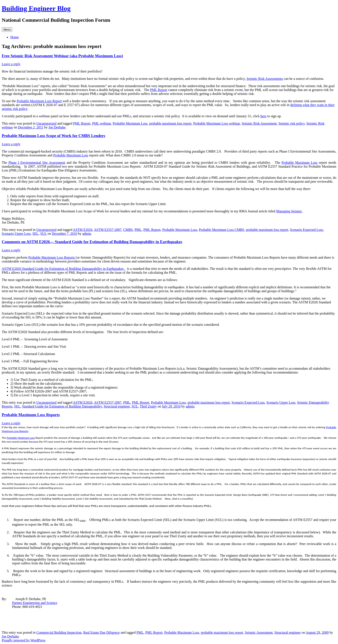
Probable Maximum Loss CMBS (222, 230)
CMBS (128, 230)
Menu (7, 30)
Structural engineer (117, 406)
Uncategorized (46, 123)
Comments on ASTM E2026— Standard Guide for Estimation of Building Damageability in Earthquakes (92, 242)
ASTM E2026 (83, 230)
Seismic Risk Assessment (259, 123)
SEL (35, 234)
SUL (44, 234)
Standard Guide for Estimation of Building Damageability (62, 406)
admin (87, 234)
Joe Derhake (57, 127)
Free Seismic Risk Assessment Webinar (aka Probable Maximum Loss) (62, 56)
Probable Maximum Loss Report (39, 101)
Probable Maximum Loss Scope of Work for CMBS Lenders (53, 136)
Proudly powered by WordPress (23, 640)
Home (15, 37)
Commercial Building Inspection (59, 632)
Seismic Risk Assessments (265, 79)
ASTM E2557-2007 (108, 230)
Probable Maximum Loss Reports (52, 257)
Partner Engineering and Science (35, 603)
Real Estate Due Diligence (101, 632)
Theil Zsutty (148, 406)
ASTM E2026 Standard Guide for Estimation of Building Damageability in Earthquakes (63, 269)
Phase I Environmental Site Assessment (37, 163)
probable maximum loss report (170, 123)
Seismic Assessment (259, 632)
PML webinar (101, 123)
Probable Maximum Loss (130, 123)
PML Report (159, 90)
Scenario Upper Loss (16, 234)
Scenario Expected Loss (307, 230)
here (263, 116)
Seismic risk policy (292, 123)
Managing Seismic (289, 211)
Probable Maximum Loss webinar (217, 123)
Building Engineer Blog (36, 8)
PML (138, 230)
